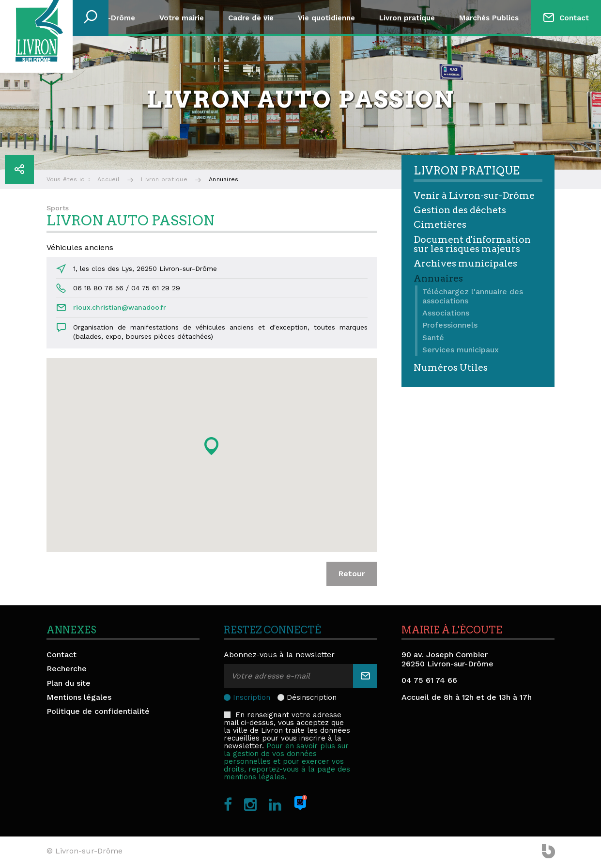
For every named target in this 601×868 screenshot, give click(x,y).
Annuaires (438, 278)
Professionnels (450, 325)
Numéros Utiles (451, 368)
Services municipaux (461, 350)
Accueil (108, 179)
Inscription (252, 697)
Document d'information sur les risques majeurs (472, 244)
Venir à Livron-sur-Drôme (474, 196)
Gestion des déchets (460, 210)
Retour (352, 574)
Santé (433, 338)
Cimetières (440, 225)
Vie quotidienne (326, 18)
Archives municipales (465, 263)
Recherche (67, 669)
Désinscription (312, 697)
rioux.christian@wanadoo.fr (120, 307)
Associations (446, 313)
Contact (574, 18)
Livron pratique (407, 18)
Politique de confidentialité (98, 711)
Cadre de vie (251, 18)
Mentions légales (79, 697)
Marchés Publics (489, 18)
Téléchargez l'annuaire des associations (473, 296)
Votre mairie (182, 18)
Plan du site (69, 683)
